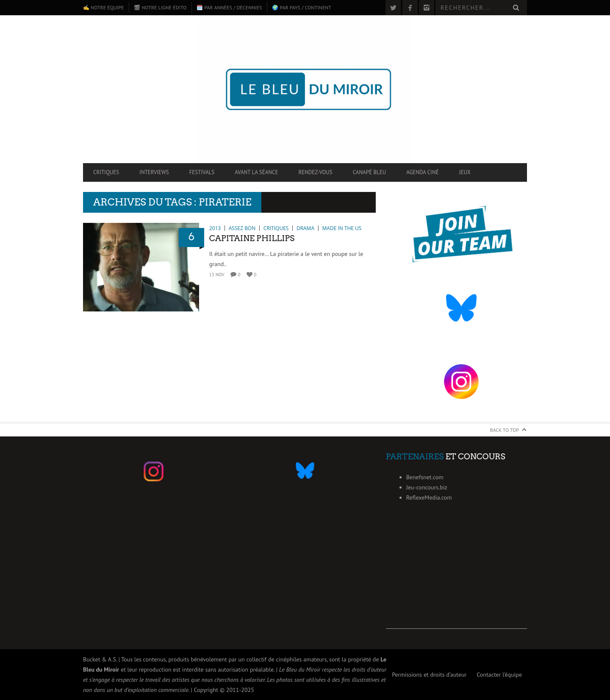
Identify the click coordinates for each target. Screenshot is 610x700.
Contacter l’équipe (499, 675)
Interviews (154, 172)
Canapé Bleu (369, 172)
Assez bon (242, 228)
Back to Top (505, 430)
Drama (305, 228)
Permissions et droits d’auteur (429, 675)
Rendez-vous (315, 172)
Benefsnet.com (425, 477)
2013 (215, 228)
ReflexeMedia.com (429, 497)
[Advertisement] (456, 576)
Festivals (202, 172)
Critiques (106, 172)
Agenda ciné (423, 172)
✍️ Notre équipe (103, 7)
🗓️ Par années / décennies (229, 7)
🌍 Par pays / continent (301, 7)
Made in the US (342, 228)
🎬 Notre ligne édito (160, 7)
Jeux (465, 172)
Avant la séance (256, 172)
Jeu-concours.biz (427, 487)
